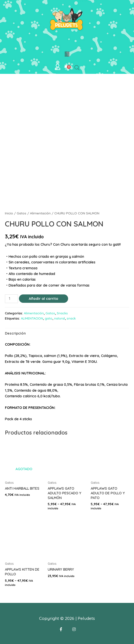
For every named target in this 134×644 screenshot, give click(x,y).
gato (49, 318)
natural (60, 318)
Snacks (62, 313)
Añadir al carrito (44, 298)
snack (71, 318)
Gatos (22, 213)
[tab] (15, 333)
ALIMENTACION (32, 318)
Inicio (9, 213)
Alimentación (40, 213)
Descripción (15, 333)
